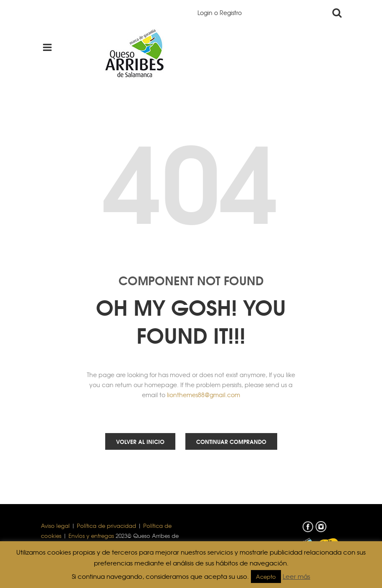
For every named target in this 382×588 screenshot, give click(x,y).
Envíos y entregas (91, 536)
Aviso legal (55, 526)
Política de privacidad (106, 526)
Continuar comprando (231, 441)
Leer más (296, 576)
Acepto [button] (266, 577)
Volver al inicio (140, 441)
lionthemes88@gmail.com (204, 395)
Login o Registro (220, 13)
